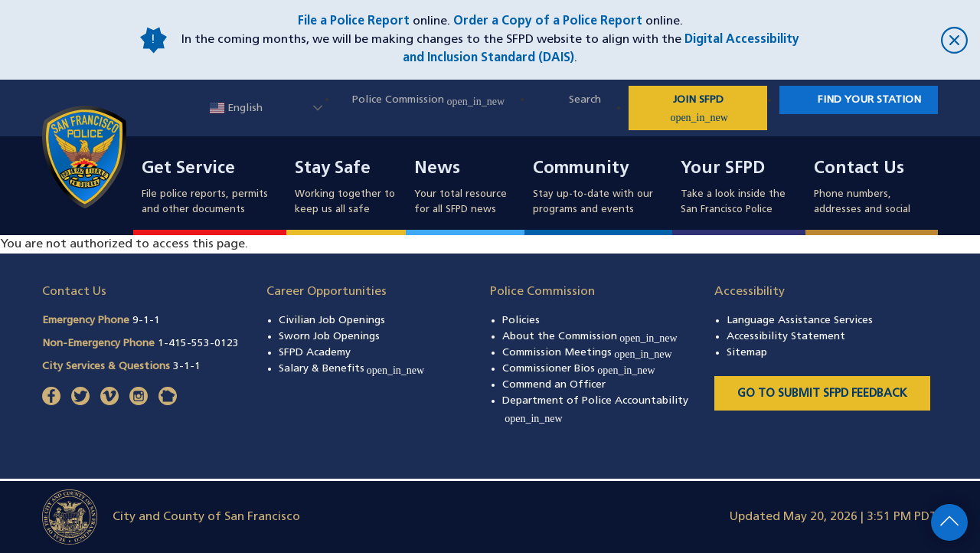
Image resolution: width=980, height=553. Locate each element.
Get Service (188, 169)
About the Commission (590, 337)
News (437, 169)
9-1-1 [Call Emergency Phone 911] (146, 321)
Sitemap (747, 353)
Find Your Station (869, 100)
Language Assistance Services (800, 321)
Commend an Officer (554, 385)
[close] (888, 40)
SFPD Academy (315, 353)
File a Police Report (354, 21)
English (236, 108)
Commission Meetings (587, 353)
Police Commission (428, 100)
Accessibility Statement (786, 337)
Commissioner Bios (579, 369)
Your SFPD (723, 169)
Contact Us (859, 169)
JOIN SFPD (717, 109)
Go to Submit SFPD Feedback (822, 394)
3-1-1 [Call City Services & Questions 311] (187, 366)
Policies (521, 321)
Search (585, 100)
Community (581, 169)
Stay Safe (333, 169)
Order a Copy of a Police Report (548, 21)
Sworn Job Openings (329, 337)
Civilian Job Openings (332, 321)
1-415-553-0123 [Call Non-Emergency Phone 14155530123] (198, 344)
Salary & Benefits (352, 369)
